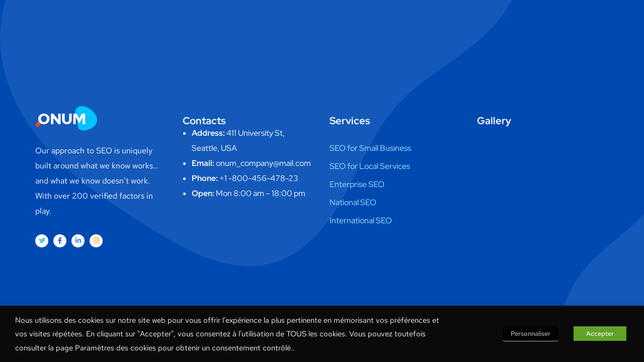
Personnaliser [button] (531, 334)
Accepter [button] (600, 334)
